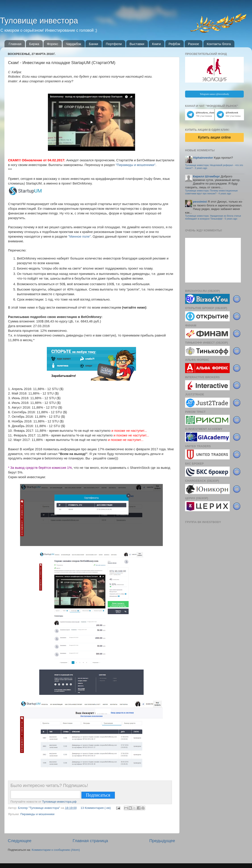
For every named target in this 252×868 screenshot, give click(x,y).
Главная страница (90, 841)
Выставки (137, 44)
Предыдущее (162, 841)
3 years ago (201, 168)
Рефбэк (175, 44)
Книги (156, 44)
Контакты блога (219, 44)
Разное (194, 44)
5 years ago (231, 219)
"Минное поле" (80, 237)
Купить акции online (214, 137)
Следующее (20, 841)
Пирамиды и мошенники (37, 814)
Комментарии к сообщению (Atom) (56, 850)
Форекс (53, 44)
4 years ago (225, 193)
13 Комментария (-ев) (96, 808)
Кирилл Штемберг (206, 176)
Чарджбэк (74, 44)
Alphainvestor (203, 158)
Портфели (114, 44)
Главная (15, 44)
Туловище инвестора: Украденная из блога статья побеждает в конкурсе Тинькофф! (213, 217)
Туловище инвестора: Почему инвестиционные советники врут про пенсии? (211, 192)
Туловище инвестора (39, 21)
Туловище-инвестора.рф (59, 802)
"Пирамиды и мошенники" (136, 165)
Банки (93, 44)
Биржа (34, 44)
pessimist (200, 202)
